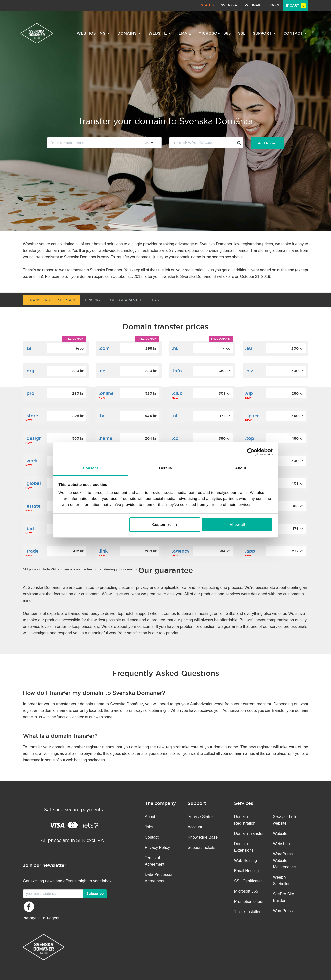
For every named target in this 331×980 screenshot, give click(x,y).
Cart (296, 5)
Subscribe (95, 894)
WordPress (283, 911)
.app (250, 551)
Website (280, 833)
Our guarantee (126, 300)
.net (103, 371)
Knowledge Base (203, 837)
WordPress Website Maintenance (284, 860)
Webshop (281, 844)
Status (207, 5)
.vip (249, 393)
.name (106, 438)
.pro (30, 393)
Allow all (237, 524)
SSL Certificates (248, 881)
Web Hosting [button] (93, 33)
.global (33, 483)
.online (106, 393)
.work (31, 461)
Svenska (229, 5)
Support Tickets (201, 847)
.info (177, 371)
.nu (175, 348)
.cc (175, 438)
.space (252, 416)
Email (185, 33)
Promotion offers (249, 902)
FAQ (156, 300)
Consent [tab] (91, 468)
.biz (249, 371)
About (150, 817)
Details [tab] (165, 468)
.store (32, 416)
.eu (249, 348)
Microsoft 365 (214, 33)
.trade (32, 551)
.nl (174, 416)
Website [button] (160, 33)
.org (30, 371)
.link (103, 551)
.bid (30, 528)
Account (195, 827)
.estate (33, 506)
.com (104, 348)
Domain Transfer (249, 833)
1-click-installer (247, 912)
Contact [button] (295, 33)
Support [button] (264, 33)
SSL (242, 33)
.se (28, 348)
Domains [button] (129, 33)
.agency (181, 551)
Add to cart (267, 143)
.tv (102, 416)
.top (250, 438)
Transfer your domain (51, 300)
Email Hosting (246, 871)
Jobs (149, 827)
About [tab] (241, 468)
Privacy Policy (157, 847)
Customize (165, 524)
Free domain (74, 339)
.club (177, 393)
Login (274, 5)
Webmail (253, 5)
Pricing (93, 300)
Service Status (200, 817)
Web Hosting (245, 860)
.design (33, 438)
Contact (152, 837)
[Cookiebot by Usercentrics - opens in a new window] (251, 452)
